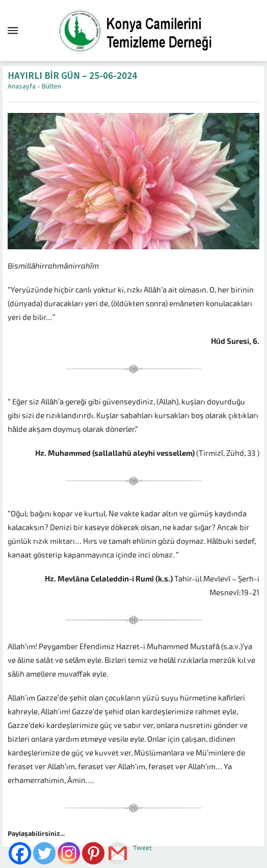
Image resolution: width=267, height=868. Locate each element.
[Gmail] (118, 853)
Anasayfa (22, 86)
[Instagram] (69, 853)
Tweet (142, 848)
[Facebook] (20, 853)
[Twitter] (44, 853)
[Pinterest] (93, 853)
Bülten (51, 86)
